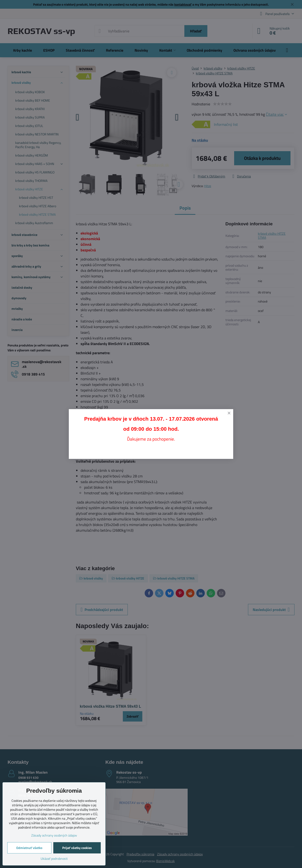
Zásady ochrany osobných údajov (54, 835)
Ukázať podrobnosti (54, 858)
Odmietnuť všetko (29, 848)
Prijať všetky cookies (77, 848)
